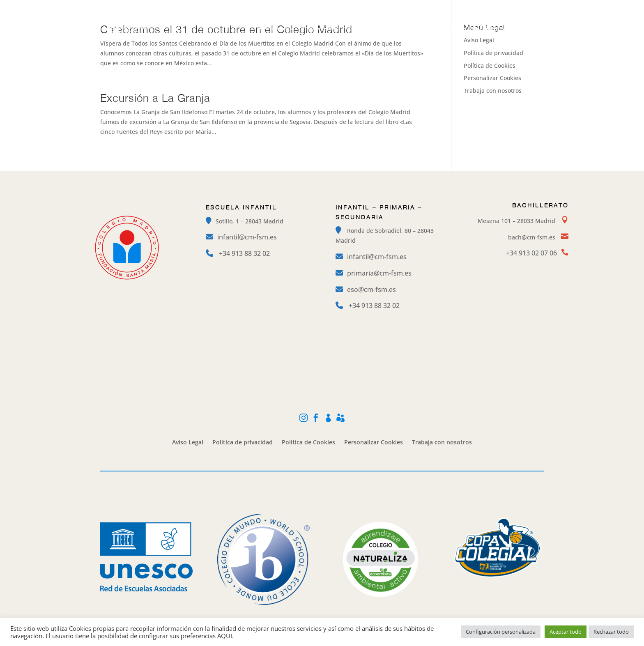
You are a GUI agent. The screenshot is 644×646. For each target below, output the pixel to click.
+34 (244, 253)
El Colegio (273, 29)
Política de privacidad (493, 53)
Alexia (537, 7)
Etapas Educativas (328, 29)
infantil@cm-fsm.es (247, 237)
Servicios (486, 29)
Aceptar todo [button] (566, 632)
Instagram (425, 7)
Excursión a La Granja (155, 98)
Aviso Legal (188, 443)
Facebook (466, 7)
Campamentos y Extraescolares (414, 29)
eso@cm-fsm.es (371, 290)
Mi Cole (503, 7)
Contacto (527, 29)
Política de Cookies (490, 66)
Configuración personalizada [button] (501, 632)
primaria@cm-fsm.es (379, 273)
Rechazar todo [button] (611, 632)
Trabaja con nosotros (493, 91)
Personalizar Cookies (492, 78)
